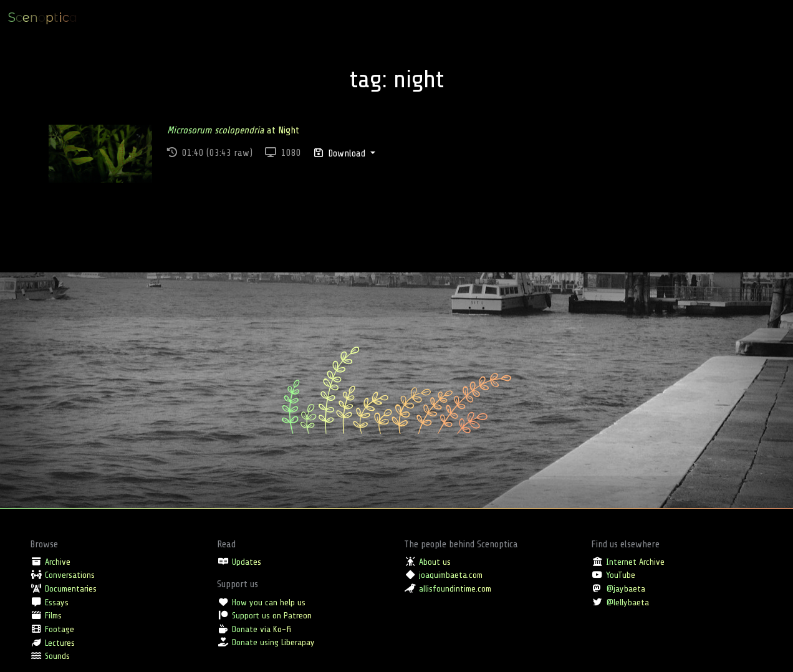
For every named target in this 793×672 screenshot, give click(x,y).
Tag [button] (719, 17)
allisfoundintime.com (455, 588)
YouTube (621, 575)
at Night (233, 130)
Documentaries (71, 588)
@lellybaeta (627, 602)
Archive (58, 562)
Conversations (70, 575)
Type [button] (650, 17)
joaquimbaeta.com (451, 575)
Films (53, 615)
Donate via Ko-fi (262, 629)
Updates (247, 562)
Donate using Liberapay (273, 642)
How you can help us (269, 602)
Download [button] (341, 153)
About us (435, 562)
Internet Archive (635, 562)
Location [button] (685, 17)
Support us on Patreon (272, 615)
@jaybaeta (626, 588)
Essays (57, 602)
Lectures (60, 643)
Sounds (57, 656)
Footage (60, 629)
